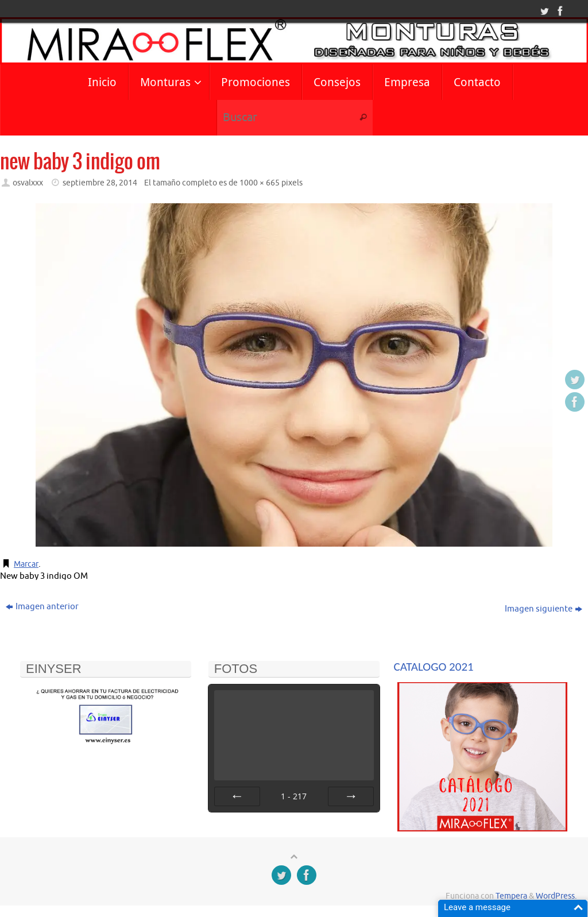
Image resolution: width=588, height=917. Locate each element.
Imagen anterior (42, 607)
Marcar (27, 564)
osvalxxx (28, 183)
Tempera (511, 896)
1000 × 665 (260, 183)
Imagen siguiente (543, 609)
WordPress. (556, 896)
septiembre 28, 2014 (100, 183)
